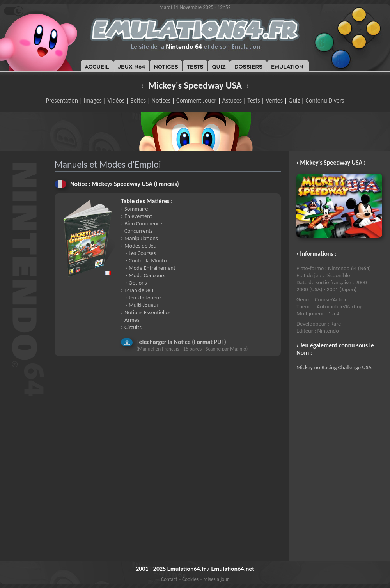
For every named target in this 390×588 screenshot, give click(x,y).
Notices (161, 100)
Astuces (232, 100)
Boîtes (138, 100)
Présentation (62, 100)
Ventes (274, 100)
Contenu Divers (325, 100)
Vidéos (116, 100)
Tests (254, 100)
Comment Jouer (196, 100)
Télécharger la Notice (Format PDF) (181, 342)
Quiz (294, 100)
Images (93, 100)
